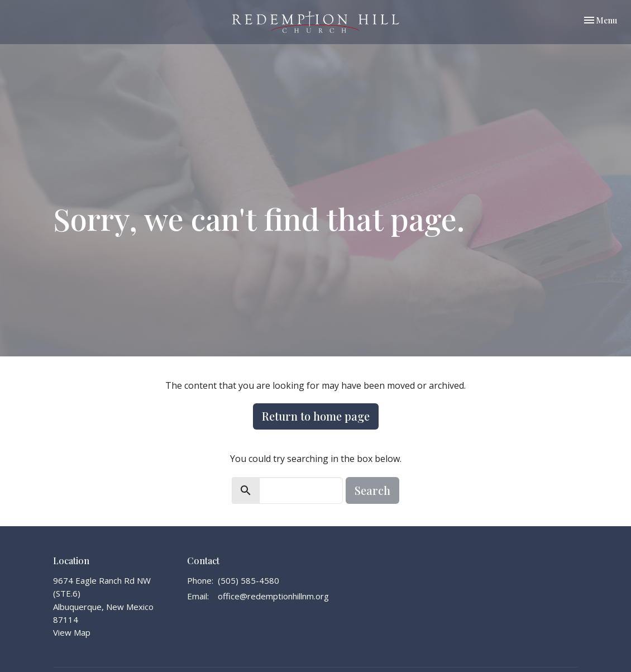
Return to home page (316, 416)
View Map (72, 632)
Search (372, 490)
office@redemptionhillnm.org (273, 596)
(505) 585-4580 (248, 580)
